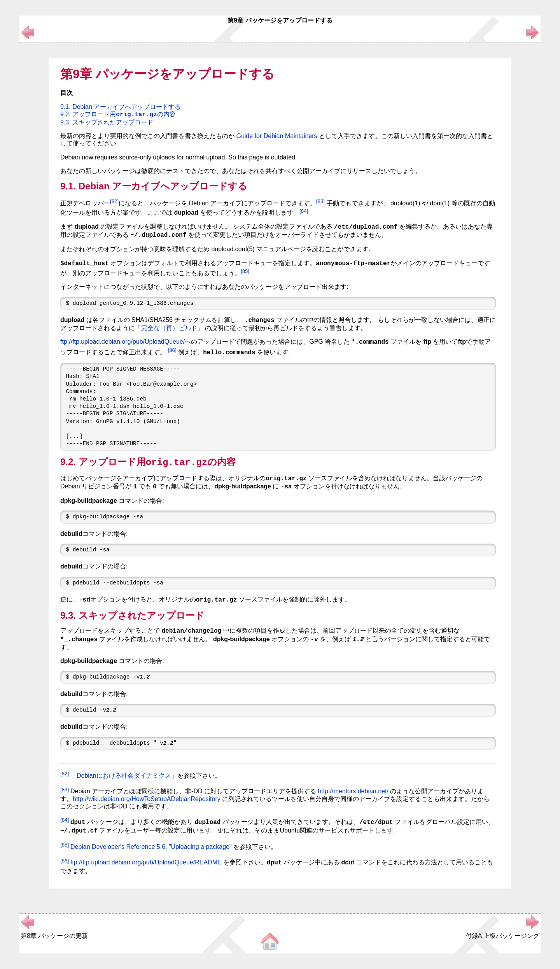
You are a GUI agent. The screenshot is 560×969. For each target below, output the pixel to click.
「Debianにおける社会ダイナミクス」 (124, 776)
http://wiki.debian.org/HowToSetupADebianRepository (147, 799)
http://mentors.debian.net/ (353, 791)
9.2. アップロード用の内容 (118, 114)
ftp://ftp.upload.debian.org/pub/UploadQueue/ (122, 342)
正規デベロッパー (85, 203)
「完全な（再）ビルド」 (169, 328)
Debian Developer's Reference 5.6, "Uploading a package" (151, 847)
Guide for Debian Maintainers (276, 136)
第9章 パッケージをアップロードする (167, 74)
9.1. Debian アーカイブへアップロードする (121, 107)
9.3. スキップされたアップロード (107, 122)
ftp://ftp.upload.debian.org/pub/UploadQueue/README (146, 863)
